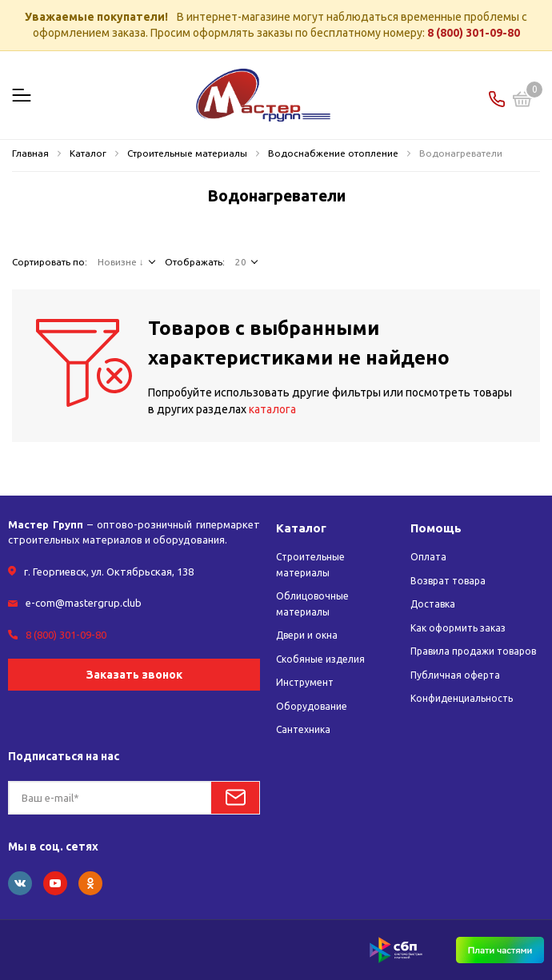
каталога (272, 409)
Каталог (301, 528)
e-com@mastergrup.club (84, 603)
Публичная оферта (455, 675)
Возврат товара (448, 581)
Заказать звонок (134, 675)
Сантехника (303, 729)
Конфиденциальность (462, 698)
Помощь (436, 528)
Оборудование (312, 706)
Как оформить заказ (458, 628)
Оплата (428, 557)
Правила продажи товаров (473, 651)
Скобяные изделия (320, 659)
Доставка (433, 604)
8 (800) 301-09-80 (474, 33)
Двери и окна (307, 635)
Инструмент (305, 682)
